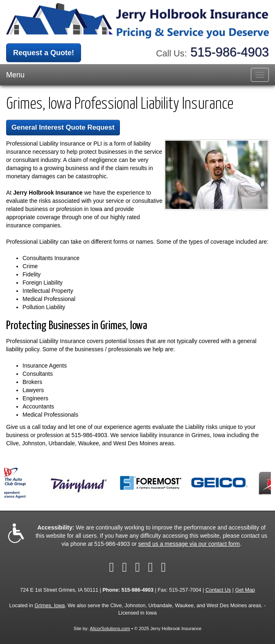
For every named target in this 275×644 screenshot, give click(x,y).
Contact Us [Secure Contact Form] (218, 590)
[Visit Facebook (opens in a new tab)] (112, 567)
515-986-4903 (230, 52)
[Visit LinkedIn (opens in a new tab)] (137, 567)
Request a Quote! (44, 53)
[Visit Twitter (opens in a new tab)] (124, 567)
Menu (15, 75)
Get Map (245, 590)
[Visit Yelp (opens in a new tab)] (151, 567)
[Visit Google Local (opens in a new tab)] (164, 567)
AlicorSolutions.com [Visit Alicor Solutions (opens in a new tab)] (110, 628)
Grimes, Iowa (50, 606)
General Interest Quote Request (63, 127)
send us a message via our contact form (189, 544)
